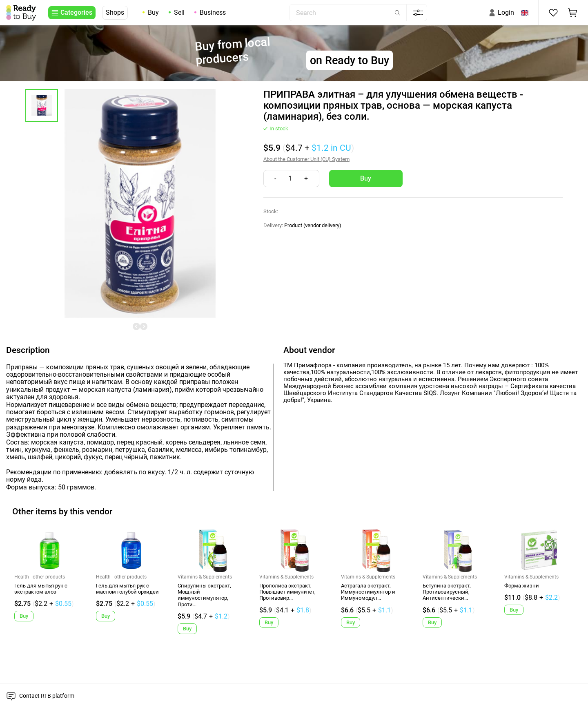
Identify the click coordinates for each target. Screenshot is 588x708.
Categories (76, 12)
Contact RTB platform (47, 696)
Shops (115, 12)
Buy (153, 12)
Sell (179, 12)
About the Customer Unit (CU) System (306, 159)
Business (213, 12)
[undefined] (136, 326)
